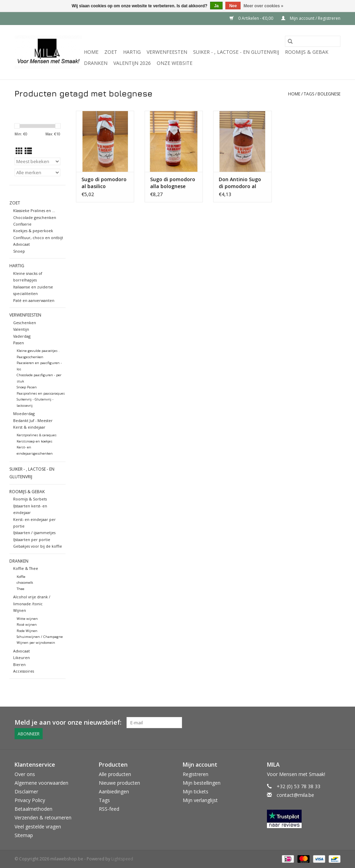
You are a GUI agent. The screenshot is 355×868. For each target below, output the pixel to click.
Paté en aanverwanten (34, 300)
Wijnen (20, 610)
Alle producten (115, 774)
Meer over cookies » (264, 6)
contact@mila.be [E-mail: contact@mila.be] (295, 795)
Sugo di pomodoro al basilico (104, 183)
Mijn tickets (196, 791)
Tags (309, 94)
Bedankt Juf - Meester (33, 420)
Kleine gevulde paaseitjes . (38, 351)
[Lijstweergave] (28, 151)
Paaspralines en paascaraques (41, 393)
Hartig (132, 52)
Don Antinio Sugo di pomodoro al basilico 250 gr (240, 183)
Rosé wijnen (27, 625)
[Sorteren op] (37, 161)
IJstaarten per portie (32, 540)
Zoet (111, 52)
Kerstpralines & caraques (37, 435)
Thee (20, 589)
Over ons (25, 774)
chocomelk (25, 583)
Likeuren (21, 658)
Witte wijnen (27, 619)
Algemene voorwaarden (41, 783)
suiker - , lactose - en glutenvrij (236, 52)
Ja (216, 6)
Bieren (19, 664)
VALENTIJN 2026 (132, 63)
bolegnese (329, 94)
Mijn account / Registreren (311, 18)
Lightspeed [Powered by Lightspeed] (122, 859)
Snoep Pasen (27, 387)
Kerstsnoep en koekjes (34, 441)
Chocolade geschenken (35, 217)
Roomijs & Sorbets (30, 499)
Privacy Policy (30, 800)
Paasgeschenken (30, 357)
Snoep (19, 251)
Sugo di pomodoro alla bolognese (173, 183)
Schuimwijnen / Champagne (40, 637)
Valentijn (21, 329)
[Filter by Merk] (37, 172)
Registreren (196, 774)
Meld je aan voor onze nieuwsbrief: (68, 722)
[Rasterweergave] (19, 151)
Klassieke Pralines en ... (34, 210)
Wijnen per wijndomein (36, 643)
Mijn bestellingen (202, 783)
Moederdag (24, 414)
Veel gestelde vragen (38, 827)
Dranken (96, 63)
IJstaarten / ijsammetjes (34, 533)
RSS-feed (109, 809)
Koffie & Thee (26, 568)
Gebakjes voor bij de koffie (38, 546)
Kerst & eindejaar (29, 427)
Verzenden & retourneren (43, 818)
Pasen (19, 343)
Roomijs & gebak (307, 52)
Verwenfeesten (167, 52)
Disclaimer (26, 791)
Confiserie (22, 224)
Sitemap (24, 835)
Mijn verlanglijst (200, 800)
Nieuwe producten (119, 783)
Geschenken (25, 323)
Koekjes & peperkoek (33, 231)
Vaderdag (22, 336)
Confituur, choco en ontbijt (38, 238)
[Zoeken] (313, 41)
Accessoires (24, 671)
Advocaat (21, 244)
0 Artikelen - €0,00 (252, 18)
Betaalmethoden (33, 809)
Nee (233, 6)
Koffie (21, 577)
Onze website (175, 63)
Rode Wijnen (27, 631)
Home (91, 52)
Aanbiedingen (114, 791)
